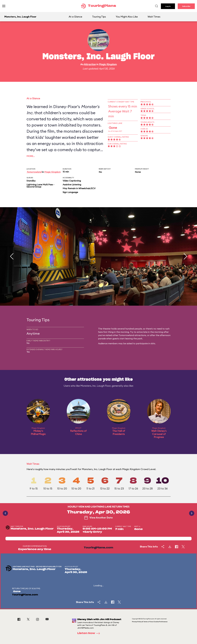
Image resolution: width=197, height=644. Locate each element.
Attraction (90, 64)
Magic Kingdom (108, 64)
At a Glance (75, 17)
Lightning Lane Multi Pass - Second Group (40, 186)
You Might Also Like (127, 17)
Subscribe (186, 6)
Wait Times (154, 17)
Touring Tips (99, 17)
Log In (168, 6)
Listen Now (89, 633)
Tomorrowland (34, 172)
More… (31, 156)
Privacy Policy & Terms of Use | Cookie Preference (150, 622)
